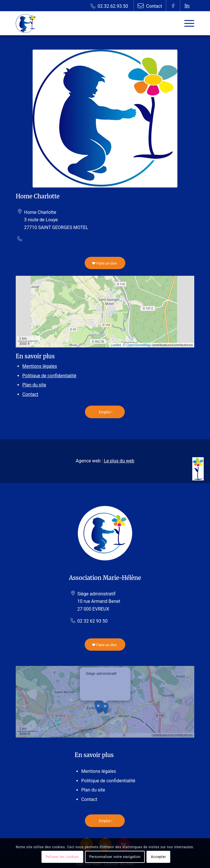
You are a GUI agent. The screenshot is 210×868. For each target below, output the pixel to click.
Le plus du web (119, 461)
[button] (105, 708)
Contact (30, 394)
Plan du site (34, 385)
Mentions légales (40, 366)
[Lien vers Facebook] (173, 6)
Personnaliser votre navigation (115, 857)
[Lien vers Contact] (150, 6)
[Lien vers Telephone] (109, 6)
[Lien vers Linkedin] (187, 6)
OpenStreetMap (139, 345)
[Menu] (186, 24)
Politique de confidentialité (49, 376)
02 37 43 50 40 (39, 240)
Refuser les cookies (62, 857)
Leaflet (116, 345)
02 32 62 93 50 (92, 621)
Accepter (158, 857)
